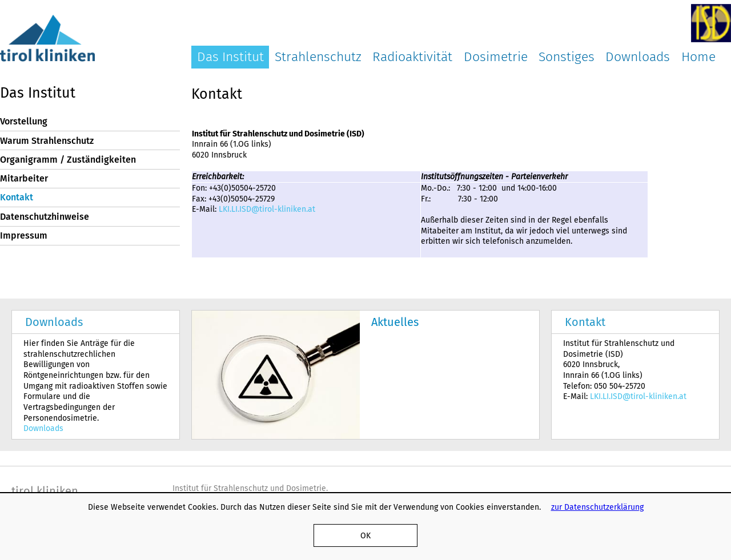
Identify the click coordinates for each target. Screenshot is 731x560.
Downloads (638, 57)
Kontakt (17, 197)
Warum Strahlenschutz (47, 141)
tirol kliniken (45, 491)
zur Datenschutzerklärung (597, 507)
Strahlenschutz (318, 57)
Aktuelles (395, 322)
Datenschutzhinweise (45, 217)
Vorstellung (24, 121)
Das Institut (230, 57)
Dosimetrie (496, 57)
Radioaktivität (412, 57)
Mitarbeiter (24, 178)
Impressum (24, 235)
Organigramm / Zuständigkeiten (68, 160)
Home (698, 57)
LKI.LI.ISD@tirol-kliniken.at (267, 209)
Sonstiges (567, 57)
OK (365, 535)
